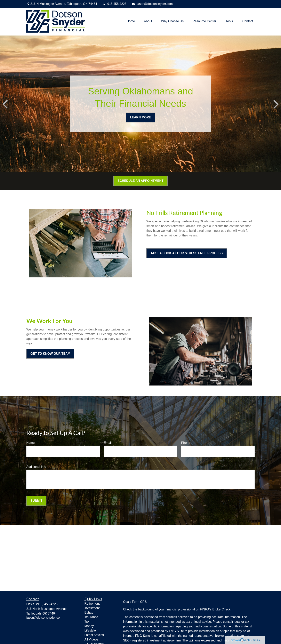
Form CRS (139, 602)
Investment (92, 608)
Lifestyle (90, 630)
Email (108, 443)
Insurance (91, 617)
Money (89, 626)
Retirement (92, 604)
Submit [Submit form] (36, 501)
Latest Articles (94, 635)
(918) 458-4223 (47, 604)
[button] (131, 21)
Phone (186, 443)
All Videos (91, 639)
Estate (89, 612)
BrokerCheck (221, 609)
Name (31, 443)
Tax (87, 621)
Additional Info (36, 467)
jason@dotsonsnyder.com (152, 4)
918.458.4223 (114, 4)
